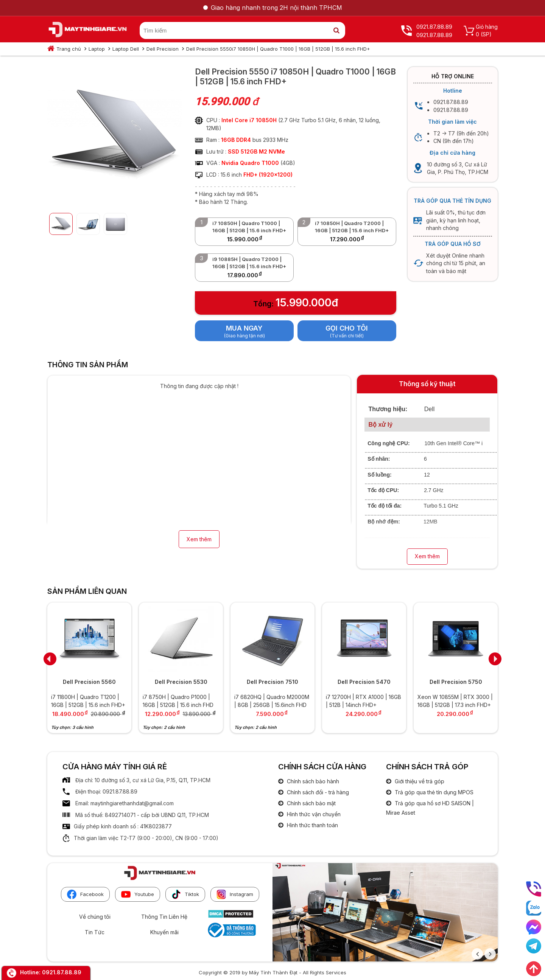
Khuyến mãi (164, 932)
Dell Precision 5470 (364, 682)
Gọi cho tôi (347, 328)
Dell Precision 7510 (272, 682)
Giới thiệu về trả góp (419, 781)
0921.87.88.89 (62, 972)
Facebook (85, 894)
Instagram (235, 894)
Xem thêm (199, 539)
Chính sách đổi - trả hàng (317, 792)
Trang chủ (69, 49)
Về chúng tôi (95, 917)
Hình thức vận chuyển (313, 814)
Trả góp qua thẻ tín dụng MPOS (433, 792)
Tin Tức (95, 932)
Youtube (138, 894)
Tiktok (185, 894)
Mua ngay (244, 328)
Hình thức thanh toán (312, 825)
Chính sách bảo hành (312, 781)
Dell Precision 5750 (456, 682)
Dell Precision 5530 (181, 682)
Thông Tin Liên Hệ (164, 917)
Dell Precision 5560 (89, 682)
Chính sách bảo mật (311, 803)
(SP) (486, 34)
